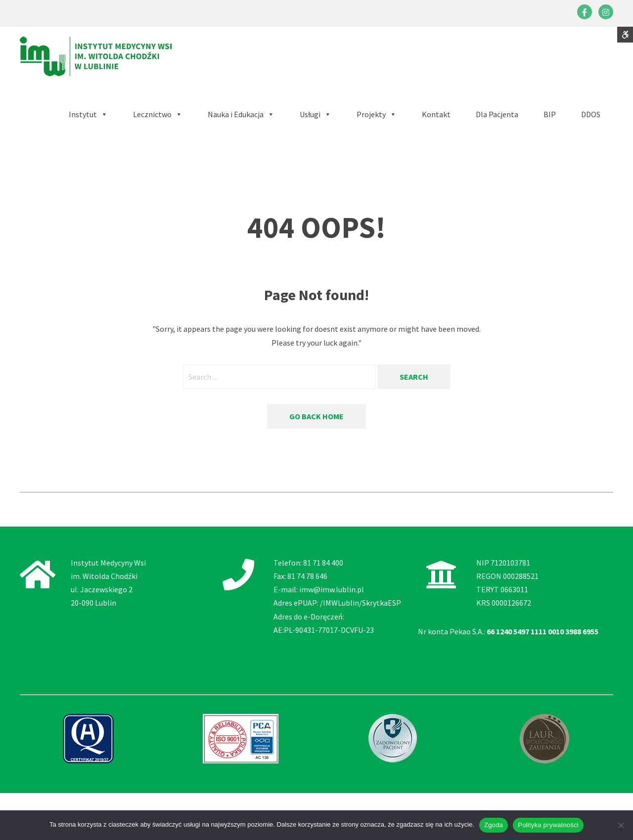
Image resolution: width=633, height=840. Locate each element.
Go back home (316, 416)
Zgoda (494, 825)
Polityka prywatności (548, 825)
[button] (241, 114)
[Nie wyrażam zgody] (621, 825)
